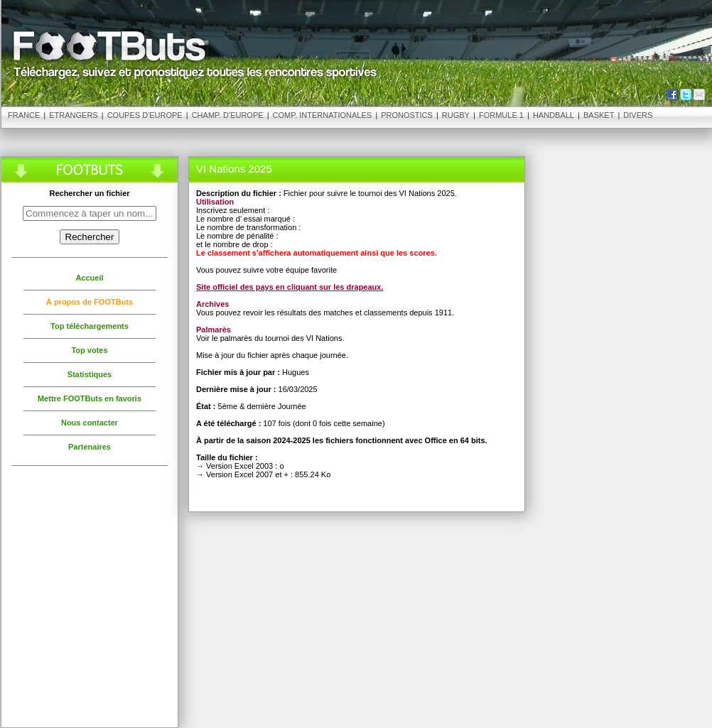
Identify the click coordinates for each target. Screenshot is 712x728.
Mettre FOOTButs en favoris (90, 398)
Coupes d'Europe (145, 115)
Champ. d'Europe (228, 115)
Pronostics (407, 115)
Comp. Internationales (323, 115)
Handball (554, 115)
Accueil (89, 278)
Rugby (456, 115)
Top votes (89, 350)
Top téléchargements (90, 326)
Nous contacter (90, 423)
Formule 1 (501, 115)
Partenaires (90, 447)
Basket (599, 115)
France (24, 115)
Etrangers (73, 115)
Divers (638, 115)
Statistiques (90, 374)
